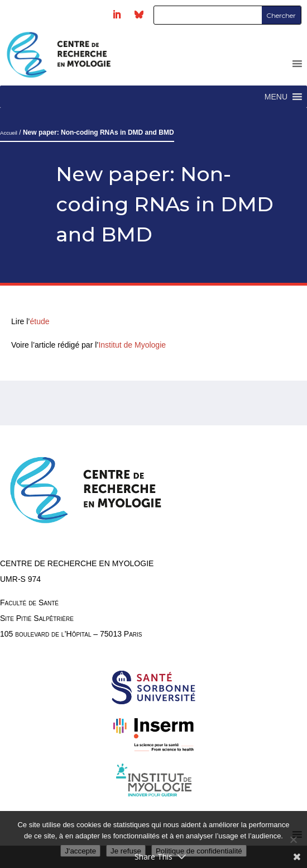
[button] (276, 97)
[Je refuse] (293, 839)
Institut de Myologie (132, 345)
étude (40, 321)
